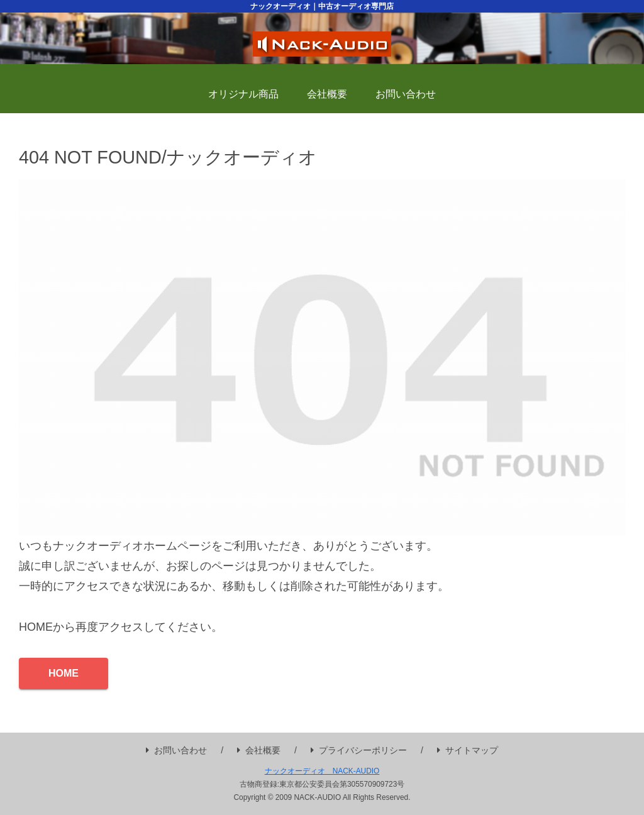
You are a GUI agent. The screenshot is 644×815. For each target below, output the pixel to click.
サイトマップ (468, 750)
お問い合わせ (176, 750)
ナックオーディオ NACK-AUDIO (322, 771)
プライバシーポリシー (359, 750)
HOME (64, 673)
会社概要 (259, 750)
